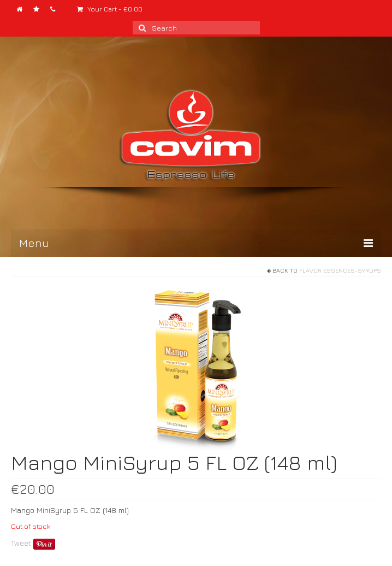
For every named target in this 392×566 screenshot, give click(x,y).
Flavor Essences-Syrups (340, 270)
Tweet (21, 543)
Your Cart (110, 9)
